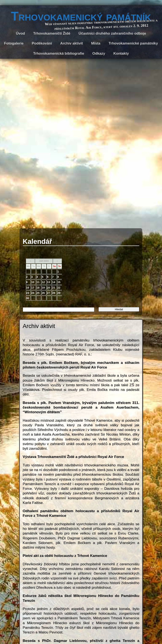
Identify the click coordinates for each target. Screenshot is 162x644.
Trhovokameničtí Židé (52, 33)
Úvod (21, 33)
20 (49, 288)
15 (59, 282)
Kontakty (121, 53)
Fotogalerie (14, 43)
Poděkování (42, 43)
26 (43, 293)
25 (38, 293)
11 (38, 282)
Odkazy (99, 53)
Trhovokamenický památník (81, 16)
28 (54, 293)
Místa (96, 43)
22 (59, 288)
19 (43, 288)
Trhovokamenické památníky (133, 43)
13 (49, 282)
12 (43, 282)
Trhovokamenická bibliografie (59, 53)
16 (28, 288)
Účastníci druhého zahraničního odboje (112, 33)
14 (54, 282)
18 (38, 288)
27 (49, 293)
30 (28, 298)
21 (54, 288)
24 (33, 293)
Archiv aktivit (72, 43)
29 (59, 293)
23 (28, 293)
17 (33, 288)
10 (33, 282)
